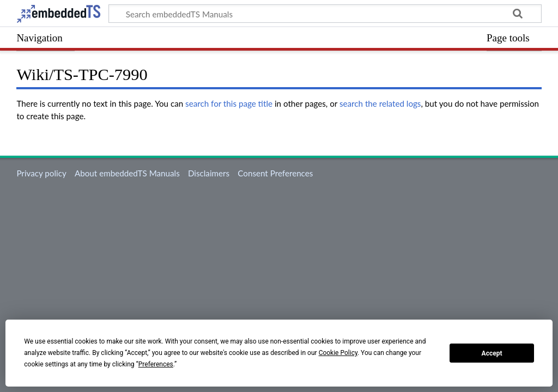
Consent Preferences (275, 173)
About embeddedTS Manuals (127, 173)
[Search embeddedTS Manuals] (325, 14)
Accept (492, 353)
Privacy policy (41, 173)
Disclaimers (209, 173)
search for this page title (229, 103)
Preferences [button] (156, 364)
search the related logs (380, 103)
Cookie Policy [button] (338, 353)
